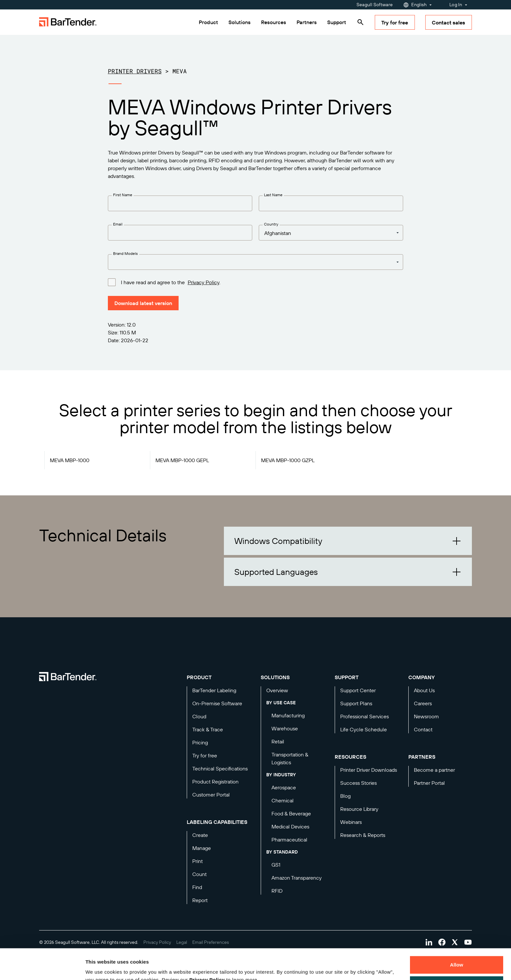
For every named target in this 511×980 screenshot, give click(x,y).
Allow (457, 934)
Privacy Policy (207, 949)
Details (99, 967)
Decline (457, 954)
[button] (348, 541)
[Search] (360, 22)
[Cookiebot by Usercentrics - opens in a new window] (42, 967)
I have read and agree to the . (171, 282)
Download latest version (143, 303)
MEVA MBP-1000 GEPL (182, 460)
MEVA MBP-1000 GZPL (288, 460)
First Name (123, 195)
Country (271, 224)
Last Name (273, 195)
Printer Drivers (135, 71)
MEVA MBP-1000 (70, 460)
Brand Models (125, 253)
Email (118, 224)
